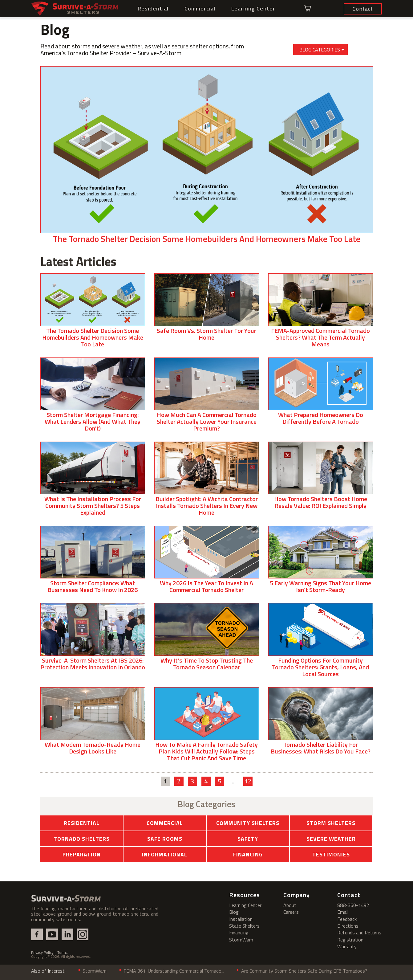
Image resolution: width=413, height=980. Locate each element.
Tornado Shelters (82, 839)
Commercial (200, 8)
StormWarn (241, 940)
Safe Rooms (165, 839)
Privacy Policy (42, 952)
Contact (349, 895)
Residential (153, 8)
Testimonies (331, 854)
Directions (348, 926)
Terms (62, 952)
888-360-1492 (353, 905)
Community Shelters (248, 823)
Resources (245, 895)
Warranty (347, 946)
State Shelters (244, 926)
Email (343, 912)
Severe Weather (331, 839)
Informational (165, 854)
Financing (248, 854)
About (290, 905)
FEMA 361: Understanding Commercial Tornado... (174, 971)
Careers (291, 912)
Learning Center (253, 8)
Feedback (347, 919)
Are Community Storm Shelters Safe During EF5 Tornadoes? (304, 971)
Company (297, 895)
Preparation (82, 854)
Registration (350, 940)
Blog (234, 912)
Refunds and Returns (359, 933)
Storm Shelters (331, 823)
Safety (248, 839)
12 (248, 781)
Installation (241, 919)
